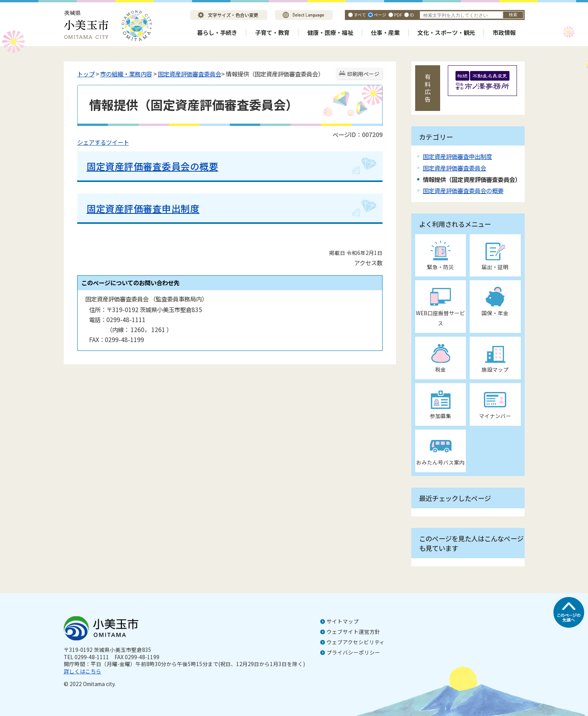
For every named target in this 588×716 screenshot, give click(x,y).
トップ (86, 74)
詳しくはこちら (83, 671)
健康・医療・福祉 (330, 32)
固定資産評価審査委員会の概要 (153, 166)
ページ (380, 15)
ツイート (118, 142)
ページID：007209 (358, 134)
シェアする (92, 142)
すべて (360, 15)
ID (412, 15)
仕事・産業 (385, 32)
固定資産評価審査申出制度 (143, 208)
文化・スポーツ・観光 (446, 32)
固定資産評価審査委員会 (190, 74)
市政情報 (504, 32)
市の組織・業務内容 (126, 74)
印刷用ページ (363, 74)
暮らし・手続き (217, 32)
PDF (398, 15)
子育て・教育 (272, 32)
